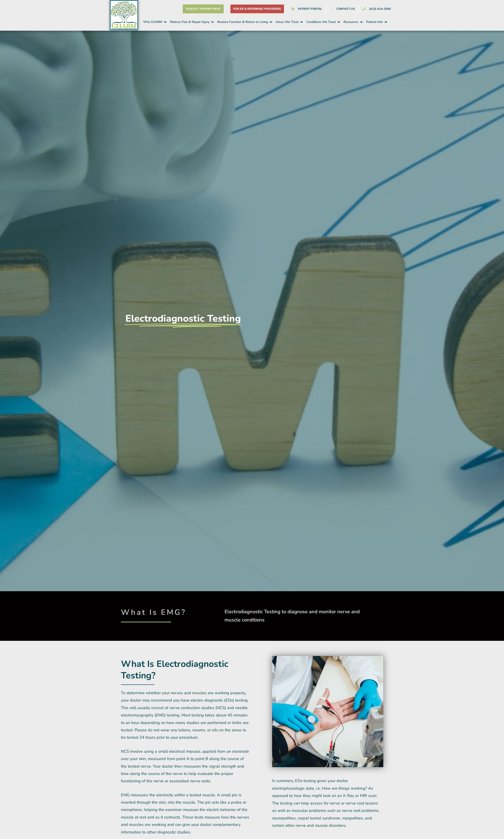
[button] (155, 22)
